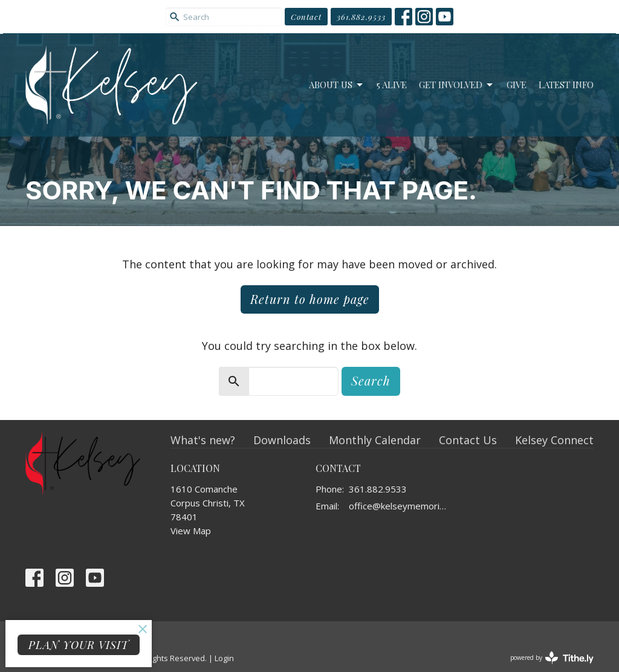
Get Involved (457, 85)
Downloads (282, 440)
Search (371, 380)
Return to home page (310, 299)
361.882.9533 (361, 17)
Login (224, 658)
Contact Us (468, 440)
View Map (191, 531)
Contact (306, 17)
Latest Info (566, 85)
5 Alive (392, 85)
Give (517, 85)
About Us (337, 85)
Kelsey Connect (554, 440)
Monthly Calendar (375, 440)
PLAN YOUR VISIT (79, 645)
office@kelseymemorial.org (399, 506)
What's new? (203, 440)
